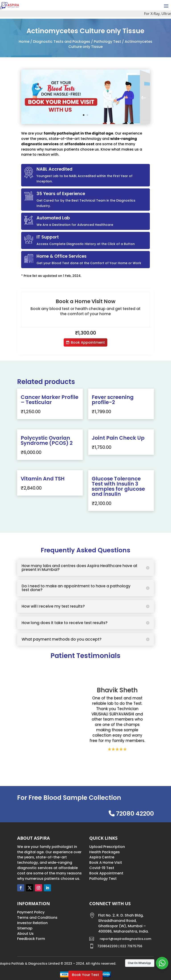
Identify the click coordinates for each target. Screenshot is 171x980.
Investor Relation (32, 923)
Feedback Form (31, 939)
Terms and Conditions (37, 918)
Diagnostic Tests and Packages (62, 42)
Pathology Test (107, 42)
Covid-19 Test (102, 868)
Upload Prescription (107, 847)
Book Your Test (85, 975)
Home (24, 42)
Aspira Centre (102, 857)
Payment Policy (31, 912)
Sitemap (25, 928)
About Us (25, 934)
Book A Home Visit (106, 863)
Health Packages (105, 852)
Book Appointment (88, 342)
